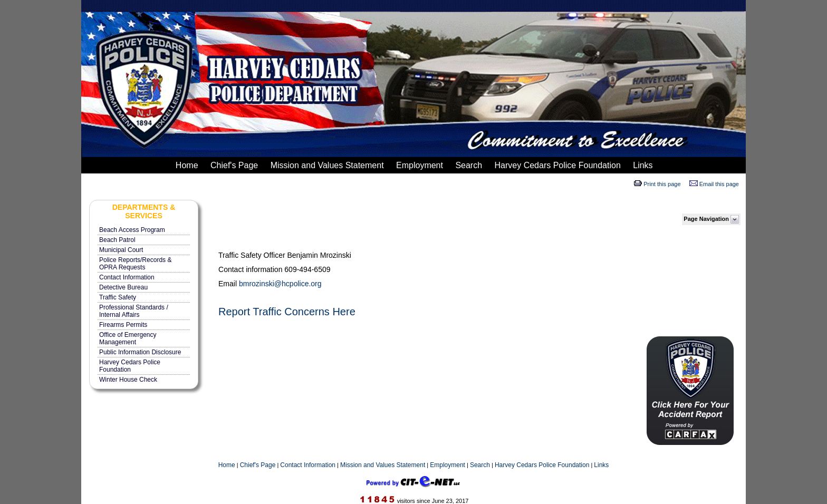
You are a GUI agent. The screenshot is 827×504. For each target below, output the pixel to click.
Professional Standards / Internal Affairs (134, 311)
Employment (419, 165)
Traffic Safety (118, 297)
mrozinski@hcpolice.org (282, 284)
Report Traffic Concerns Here (287, 312)
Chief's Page (233, 165)
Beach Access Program (132, 230)
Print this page (662, 184)
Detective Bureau (123, 287)
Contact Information (127, 277)
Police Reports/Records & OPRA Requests (135, 264)
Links (642, 165)
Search (468, 165)
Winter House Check (128, 380)
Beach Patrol (117, 240)
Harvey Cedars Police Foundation (556, 165)
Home (185, 165)
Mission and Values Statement (326, 165)
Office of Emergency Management (128, 338)
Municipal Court (121, 250)
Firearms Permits (123, 325)
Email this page (719, 184)
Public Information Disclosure (140, 352)
